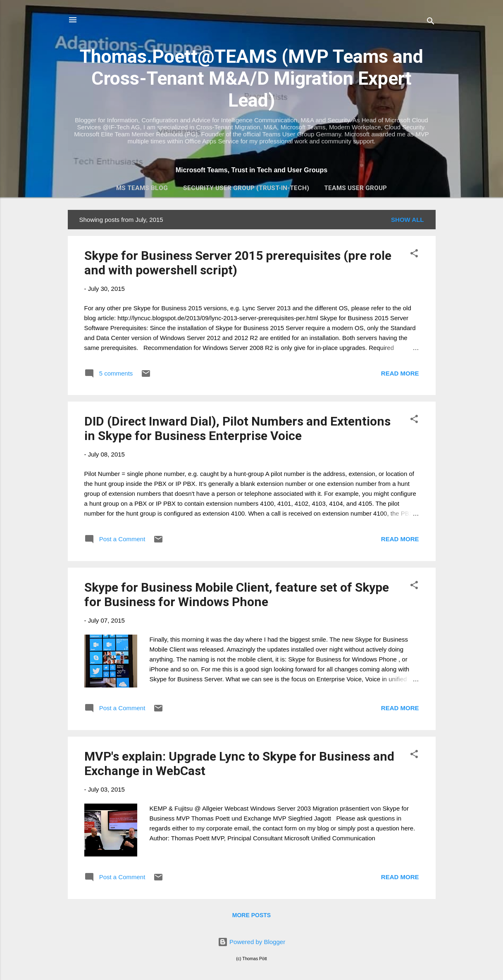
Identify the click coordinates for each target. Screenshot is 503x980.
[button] (414, 255)
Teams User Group (355, 188)
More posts (251, 915)
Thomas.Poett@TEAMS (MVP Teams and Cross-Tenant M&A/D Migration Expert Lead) (251, 78)
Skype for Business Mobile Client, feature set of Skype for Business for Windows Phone (237, 595)
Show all (407, 220)
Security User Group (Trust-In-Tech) (246, 188)
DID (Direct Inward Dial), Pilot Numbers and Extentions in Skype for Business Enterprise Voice (237, 428)
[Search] (431, 23)
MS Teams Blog (142, 188)
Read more (400, 373)
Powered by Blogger (251, 942)
